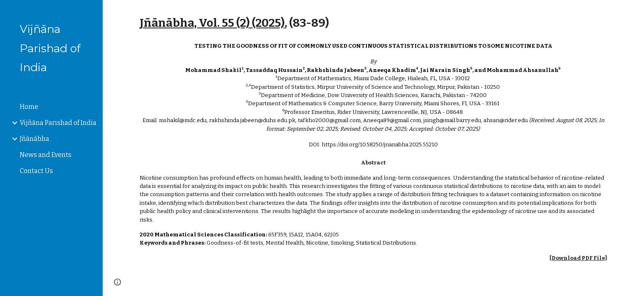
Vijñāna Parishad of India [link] (58, 123)
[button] (634, 12)
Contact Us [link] (36, 171)
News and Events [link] (46, 155)
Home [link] (29, 107)
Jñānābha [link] (34, 139)
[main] (373, 23)
